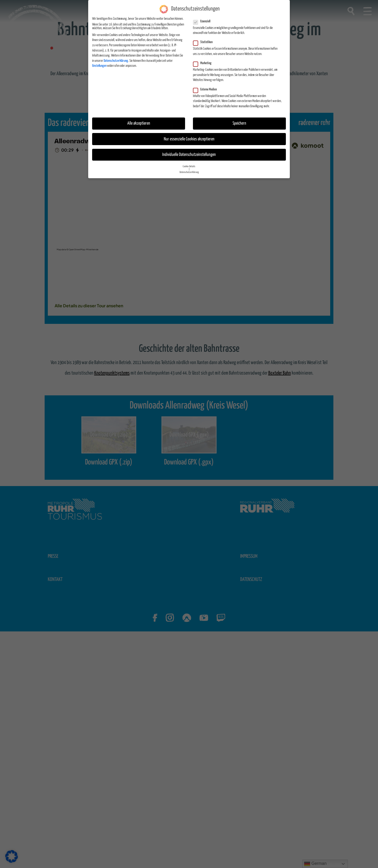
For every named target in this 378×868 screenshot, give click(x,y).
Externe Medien (207, 90)
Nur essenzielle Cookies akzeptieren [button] (189, 139)
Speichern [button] (239, 123)
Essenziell (203, 22)
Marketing (204, 63)
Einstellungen (99, 66)
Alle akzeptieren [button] (139, 123)
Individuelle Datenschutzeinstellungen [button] (189, 155)
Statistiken (204, 42)
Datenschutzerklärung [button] (189, 172)
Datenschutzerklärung (116, 61)
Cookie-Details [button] (189, 166)
